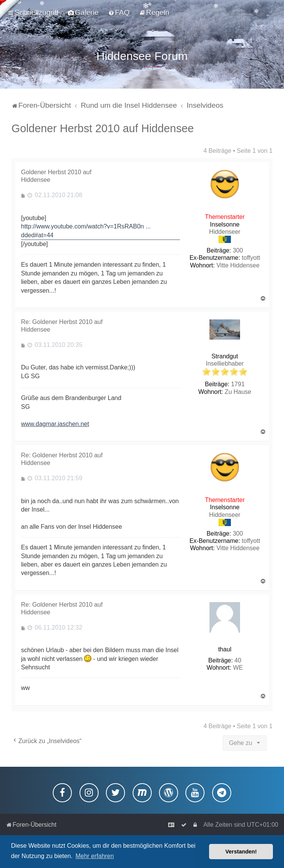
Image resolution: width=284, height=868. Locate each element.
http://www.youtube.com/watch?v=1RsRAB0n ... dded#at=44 (86, 229)
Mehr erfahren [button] (95, 856)
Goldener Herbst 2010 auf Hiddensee (103, 127)
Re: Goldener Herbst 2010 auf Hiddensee (62, 325)
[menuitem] (83, 13)
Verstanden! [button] (241, 852)
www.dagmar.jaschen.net (55, 423)
